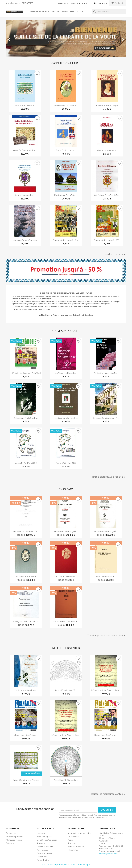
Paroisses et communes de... (66, 621)
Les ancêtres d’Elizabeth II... (66, 105)
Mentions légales (45, 837)
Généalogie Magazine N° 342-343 (26, 373)
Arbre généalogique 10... (66, 690)
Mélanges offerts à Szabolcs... (26, 621)
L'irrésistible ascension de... (106, 373)
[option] (66, 38)
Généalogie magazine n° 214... (66, 240)
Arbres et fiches (40, 12)
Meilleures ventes (14, 840)
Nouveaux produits (15, 837)
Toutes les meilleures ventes (108, 794)
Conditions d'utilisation (47, 840)
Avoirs (71, 840)
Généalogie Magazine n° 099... (107, 240)
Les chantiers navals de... (66, 373)
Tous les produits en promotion (107, 636)
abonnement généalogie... (26, 735)
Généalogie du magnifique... (107, 105)
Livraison (41, 833)
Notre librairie (43, 860)
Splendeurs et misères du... (26, 418)
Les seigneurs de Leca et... (66, 418)
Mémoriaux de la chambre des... (106, 690)
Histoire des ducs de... (106, 576)
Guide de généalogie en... (25, 150)
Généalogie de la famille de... (107, 195)
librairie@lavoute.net (108, 854)
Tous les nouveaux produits (109, 477)
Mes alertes (73, 850)
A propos (41, 843)
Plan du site (42, 857)
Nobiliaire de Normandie (26, 576)
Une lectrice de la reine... (66, 195)
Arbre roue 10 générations (66, 780)
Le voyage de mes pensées (25, 240)
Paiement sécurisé (45, 847)
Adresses (72, 843)
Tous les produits (115, 254)
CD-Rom (82, 12)
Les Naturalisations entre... (26, 690)
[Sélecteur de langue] (64, 3)
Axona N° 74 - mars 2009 (26, 463)
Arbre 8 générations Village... (26, 780)
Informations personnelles (80, 833)
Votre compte (76, 828)
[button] (15, 38)
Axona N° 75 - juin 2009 (66, 463)
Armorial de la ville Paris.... (66, 576)
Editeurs (10, 843)
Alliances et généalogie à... (66, 531)
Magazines (68, 12)
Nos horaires (43, 850)
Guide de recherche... (66, 150)
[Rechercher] (109, 12)
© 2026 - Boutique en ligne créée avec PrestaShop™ (66, 865)
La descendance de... (25, 195)
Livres (56, 12)
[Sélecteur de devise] (84, 3)
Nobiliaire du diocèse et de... (26, 531)
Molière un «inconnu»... (107, 150)
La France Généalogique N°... (106, 418)
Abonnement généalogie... (106, 735)
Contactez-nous (44, 853)
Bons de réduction (76, 847)
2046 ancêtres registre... (25, 105)
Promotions (11, 833)
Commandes (74, 837)
